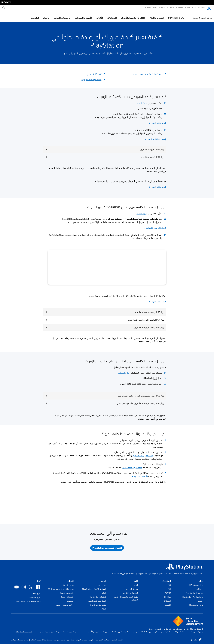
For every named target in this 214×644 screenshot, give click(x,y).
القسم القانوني (117, 638)
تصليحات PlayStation (97, 595)
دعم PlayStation (181, 571)
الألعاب (202, 7)
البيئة (136, 583)
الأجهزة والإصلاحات (83, 15)
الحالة (104, 591)
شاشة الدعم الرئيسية (202, 15)
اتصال (38, 579)
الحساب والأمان (157, 15)
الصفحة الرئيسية (197, 571)
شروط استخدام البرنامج (20, 638)
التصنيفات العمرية (67, 591)
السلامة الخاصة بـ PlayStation (94, 587)
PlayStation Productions (193, 595)
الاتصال (46, 15)
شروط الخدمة (68, 583)
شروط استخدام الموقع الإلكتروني (80, 638)
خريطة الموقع (60, 638)
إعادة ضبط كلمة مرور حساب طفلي (148, 71)
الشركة (200, 599)
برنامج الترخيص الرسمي (65, 603)
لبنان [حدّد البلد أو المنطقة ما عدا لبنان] (196, 638)
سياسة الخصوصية (102, 638)
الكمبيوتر (35, 15)
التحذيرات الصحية (67, 595)
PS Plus (181, 7)
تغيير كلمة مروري (94, 71)
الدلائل (103, 607)
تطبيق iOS (37, 592)
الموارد (70, 579)
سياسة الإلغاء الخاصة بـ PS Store (61, 587)
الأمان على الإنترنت (62, 15)
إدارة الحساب (142, 100)
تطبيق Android (35, 595)
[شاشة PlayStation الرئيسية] (209, 8)
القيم (136, 579)
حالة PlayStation (176, 15)
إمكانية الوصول (132, 587)
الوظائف (200, 587)
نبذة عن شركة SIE (196, 583)
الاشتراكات (112, 15)
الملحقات (167, 599)
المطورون (70, 599)
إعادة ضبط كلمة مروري (91, 77)
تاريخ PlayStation (196, 603)
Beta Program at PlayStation (29, 599)
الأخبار (163, 7)
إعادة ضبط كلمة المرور (97, 599)
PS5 (169, 583)
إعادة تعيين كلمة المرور (143, 453)
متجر (156, 7)
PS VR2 (168, 591)
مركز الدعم (102, 583)
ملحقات (171, 7)
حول (201, 579)
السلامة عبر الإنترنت (131, 591)
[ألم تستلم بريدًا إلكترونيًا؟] (154, 225)
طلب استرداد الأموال (98, 603)
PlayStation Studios (194, 591)
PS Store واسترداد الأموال (133, 15)
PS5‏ (195, 7)
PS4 (188, 7)
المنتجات (167, 579)
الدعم (149, 7)
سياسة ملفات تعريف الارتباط (41, 638)
